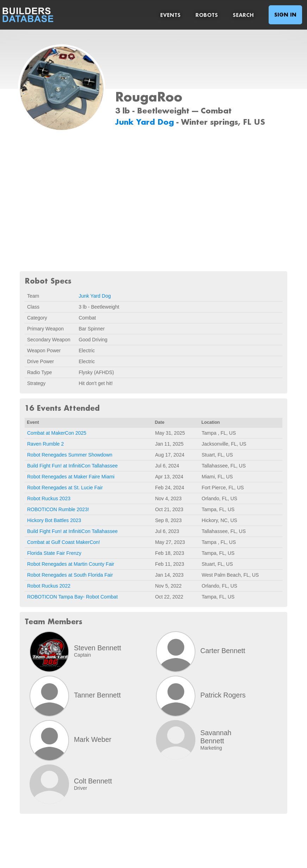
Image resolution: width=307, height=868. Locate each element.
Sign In (285, 15)
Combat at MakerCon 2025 (57, 433)
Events (170, 15)
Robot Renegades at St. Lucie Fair (65, 488)
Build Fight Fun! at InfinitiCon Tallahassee (72, 466)
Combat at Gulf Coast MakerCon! (64, 542)
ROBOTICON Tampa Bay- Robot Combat (72, 597)
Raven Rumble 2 (45, 444)
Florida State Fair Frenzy (54, 553)
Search (243, 15)
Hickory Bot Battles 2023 (54, 520)
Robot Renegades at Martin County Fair (71, 564)
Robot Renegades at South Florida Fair (70, 575)
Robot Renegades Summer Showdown (70, 455)
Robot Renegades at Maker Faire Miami (71, 477)
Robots (207, 15)
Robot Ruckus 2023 (49, 498)
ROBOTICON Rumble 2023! (58, 509)
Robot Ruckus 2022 (49, 586)
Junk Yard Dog (146, 122)
